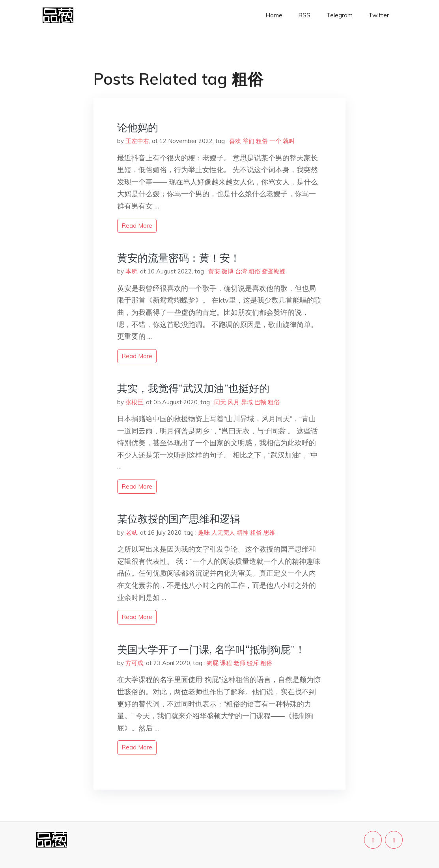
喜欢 (235, 141)
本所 (131, 271)
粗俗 (262, 141)
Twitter (379, 15)
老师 (239, 663)
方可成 (134, 663)
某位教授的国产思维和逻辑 (179, 519)
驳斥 (253, 663)
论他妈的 (138, 127)
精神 (243, 533)
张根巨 (134, 402)
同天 (220, 402)
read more (137, 226)
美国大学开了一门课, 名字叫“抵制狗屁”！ (211, 650)
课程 (226, 663)
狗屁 (213, 663)
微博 (228, 271)
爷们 (248, 141)
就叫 (289, 141)
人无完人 (223, 533)
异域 (247, 402)
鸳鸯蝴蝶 (274, 271)
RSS (304, 15)
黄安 (214, 271)
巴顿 (260, 402)
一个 (275, 141)
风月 (234, 402)
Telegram (339, 15)
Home (274, 15)
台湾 (241, 271)
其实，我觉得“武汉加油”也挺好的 (193, 388)
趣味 (204, 533)
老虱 (131, 533)
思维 (269, 533)
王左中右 (137, 141)
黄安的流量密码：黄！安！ (179, 258)
